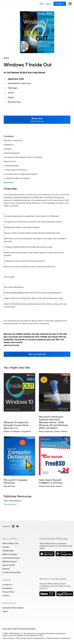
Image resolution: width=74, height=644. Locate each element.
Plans (42, 4)
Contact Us (7, 585)
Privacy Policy (8, 592)
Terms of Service (9, 638)
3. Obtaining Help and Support (17, 178)
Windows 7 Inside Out (13, 140)
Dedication (9, 145)
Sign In (49, 4)
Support (7, 580)
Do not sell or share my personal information (19, 629)
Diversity (6, 569)
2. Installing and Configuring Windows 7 (21, 174)
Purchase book (10, 504)
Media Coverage (10, 554)
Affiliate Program (10, 562)
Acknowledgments (12, 153)
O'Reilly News (8, 551)
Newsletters (7, 588)
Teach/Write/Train (10, 543)
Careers (6, 547)
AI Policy (6, 595)
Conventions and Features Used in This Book (23, 157)
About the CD (10, 161)
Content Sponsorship (11, 572)
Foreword (8, 149)
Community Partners (11, 558)
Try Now (60, 4)
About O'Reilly (10, 539)
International (9, 603)
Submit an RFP (9, 565)
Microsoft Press (14, 102)
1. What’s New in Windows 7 (16, 170)
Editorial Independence (37, 638)
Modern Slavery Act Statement (59, 638)
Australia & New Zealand (13, 608)
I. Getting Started (11, 166)
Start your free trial (37, 354)
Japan (5, 611)
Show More (9, 183)
